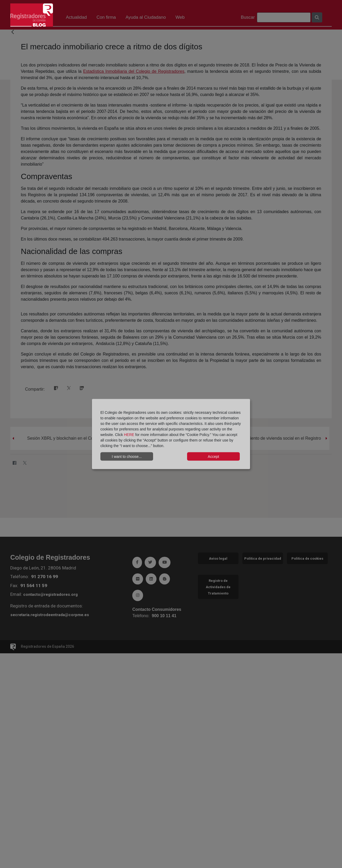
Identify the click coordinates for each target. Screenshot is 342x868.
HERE (129, 435)
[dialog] (171, 434)
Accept (214, 456)
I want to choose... (127, 456)
